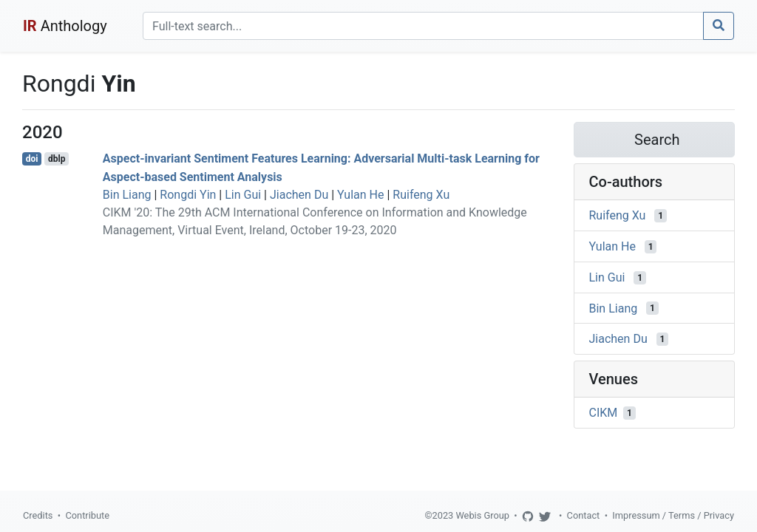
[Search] (423, 26)
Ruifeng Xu (421, 195)
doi (32, 159)
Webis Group (482, 515)
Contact (584, 515)
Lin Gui (243, 195)
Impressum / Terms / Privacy (673, 515)
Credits (38, 515)
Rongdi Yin (188, 195)
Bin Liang (127, 195)
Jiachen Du (299, 195)
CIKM (604, 413)
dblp (57, 159)
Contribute (87, 515)
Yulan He (360, 195)
